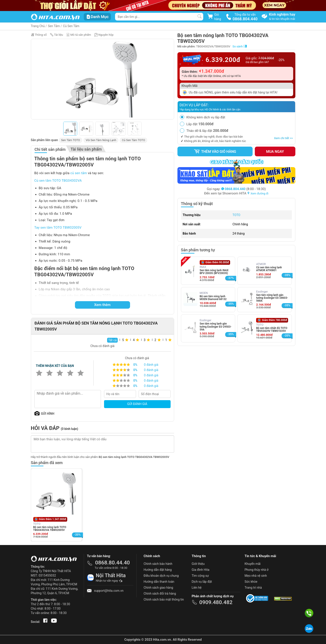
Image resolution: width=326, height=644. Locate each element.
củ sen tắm (79, 173)
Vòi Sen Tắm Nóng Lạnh (101, 140)
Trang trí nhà (253, 588)
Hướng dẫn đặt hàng (158, 570)
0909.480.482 (216, 602)
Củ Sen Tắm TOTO (133, 140)
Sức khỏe (251, 582)
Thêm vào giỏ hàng (215, 151)
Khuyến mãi (253, 564)
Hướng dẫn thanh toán (159, 582)
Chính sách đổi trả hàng (160, 594)
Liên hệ (197, 588)
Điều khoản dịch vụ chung (161, 576)
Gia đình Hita (201, 570)
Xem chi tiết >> (283, 138)
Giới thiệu (198, 564)
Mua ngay (275, 152)
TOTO (236, 215)
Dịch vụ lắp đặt (202, 582)
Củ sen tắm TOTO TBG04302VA (58, 181)
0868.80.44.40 (113, 563)
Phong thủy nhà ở (257, 570)
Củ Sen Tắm (71, 26)
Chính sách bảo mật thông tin (164, 599)
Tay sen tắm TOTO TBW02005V (58, 228)
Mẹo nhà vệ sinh (256, 576)
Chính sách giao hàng (158, 588)
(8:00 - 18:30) (244, 189)
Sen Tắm (54, 26)
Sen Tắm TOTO (71, 140)
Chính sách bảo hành (158, 564)
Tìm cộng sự (200, 576)
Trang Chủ (38, 26)
